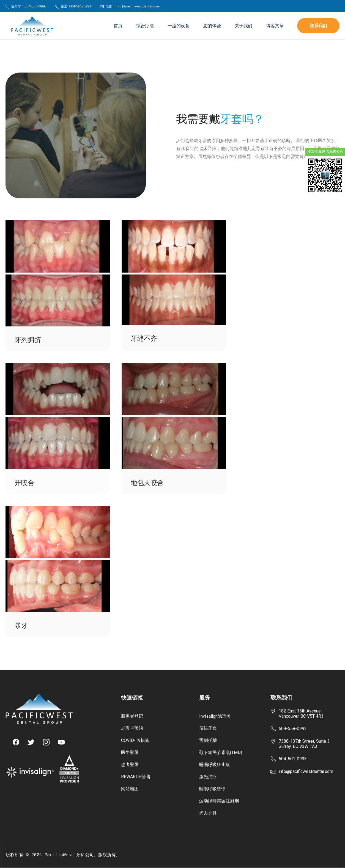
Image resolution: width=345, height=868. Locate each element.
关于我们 (243, 26)
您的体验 (212, 26)
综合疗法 (145, 26)
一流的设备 (179, 26)
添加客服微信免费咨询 (325, 151)
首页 (118, 26)
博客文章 (275, 26)
